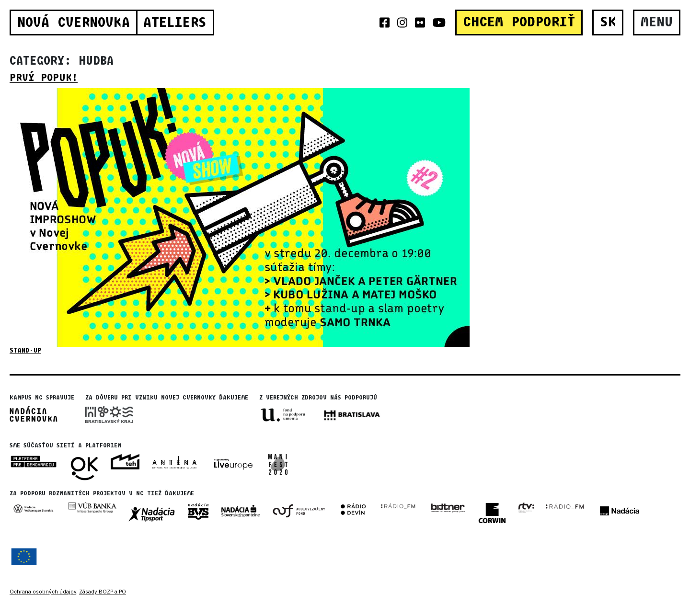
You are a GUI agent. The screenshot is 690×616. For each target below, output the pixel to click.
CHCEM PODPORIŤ (519, 22)
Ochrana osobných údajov (43, 592)
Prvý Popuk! (44, 78)
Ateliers (175, 23)
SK (608, 22)
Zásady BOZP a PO (103, 592)
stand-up (25, 350)
